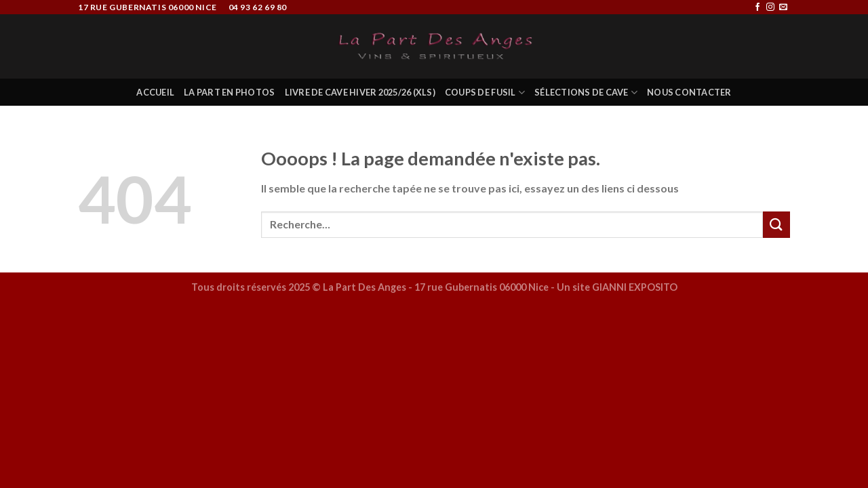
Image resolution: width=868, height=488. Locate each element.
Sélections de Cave (586, 93)
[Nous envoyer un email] (783, 7)
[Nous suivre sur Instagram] (770, 7)
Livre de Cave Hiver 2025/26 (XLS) (360, 92)
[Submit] (776, 225)
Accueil (155, 92)
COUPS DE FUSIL (485, 93)
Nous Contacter (689, 92)
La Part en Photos (229, 92)
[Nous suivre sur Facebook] (757, 7)
